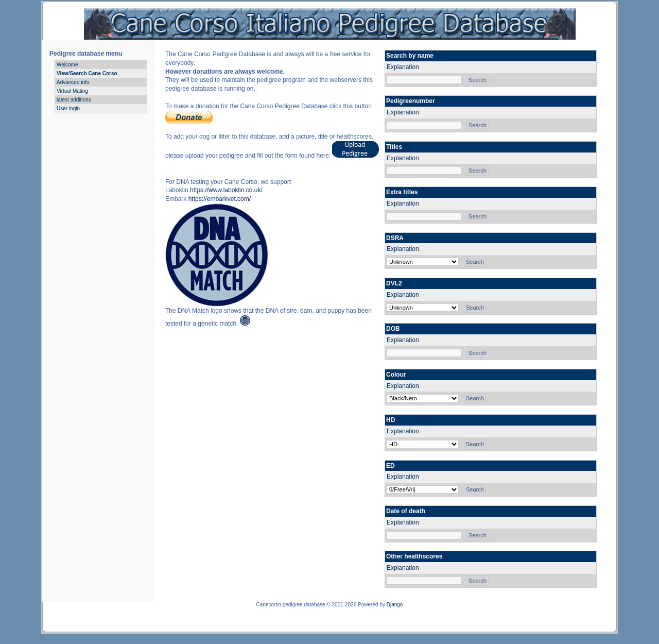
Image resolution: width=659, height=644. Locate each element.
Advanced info (73, 82)
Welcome (67, 65)
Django (395, 605)
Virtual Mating (72, 91)
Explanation (403, 67)
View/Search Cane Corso (87, 73)
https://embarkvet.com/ (220, 199)
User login (68, 108)
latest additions (74, 100)
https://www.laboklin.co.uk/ (226, 190)
